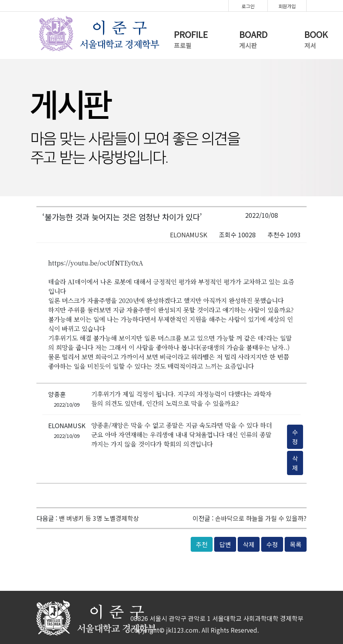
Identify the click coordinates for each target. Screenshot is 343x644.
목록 (296, 544)
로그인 (248, 6)
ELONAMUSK (189, 235)
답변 (225, 544)
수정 (295, 437)
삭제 (295, 463)
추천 (202, 544)
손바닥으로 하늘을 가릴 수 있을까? (261, 518)
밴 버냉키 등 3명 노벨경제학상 (99, 518)
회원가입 (287, 6)
